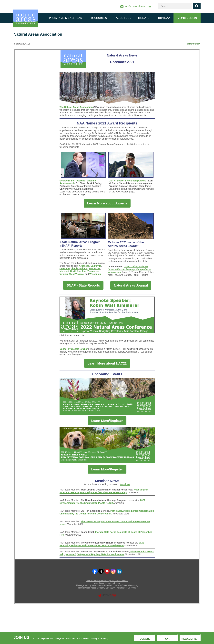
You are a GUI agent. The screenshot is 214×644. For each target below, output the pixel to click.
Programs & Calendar (66, 18)
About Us (123, 18)
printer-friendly (193, 44)
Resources (100, 18)
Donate (145, 18)
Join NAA (164, 18)
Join (167, 639)
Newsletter (190, 639)
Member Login (187, 18)
